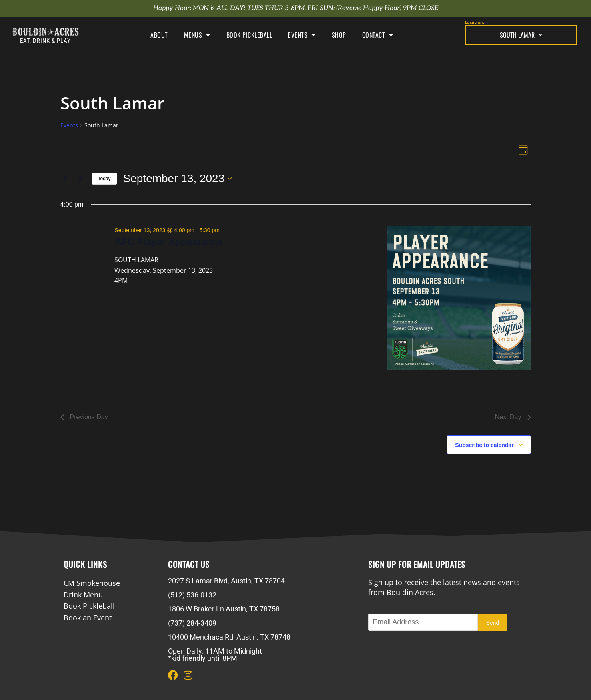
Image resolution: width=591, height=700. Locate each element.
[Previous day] (65, 179)
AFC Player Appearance (169, 242)
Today (104, 179)
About (159, 35)
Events (302, 35)
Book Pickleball (249, 35)
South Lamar (521, 35)
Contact (378, 35)
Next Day (513, 417)
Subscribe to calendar (484, 445)
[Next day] (81, 179)
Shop (339, 35)
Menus (197, 35)
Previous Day (84, 417)
